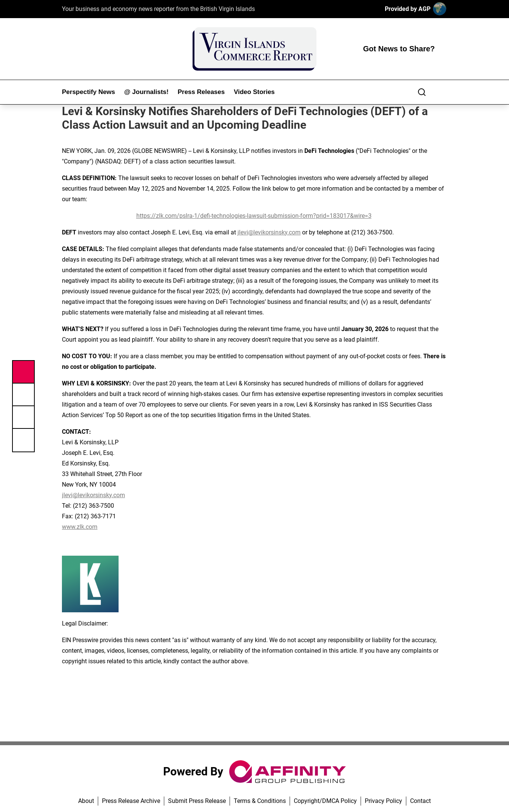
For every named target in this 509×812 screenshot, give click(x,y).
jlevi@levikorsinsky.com (269, 232)
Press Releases (201, 92)
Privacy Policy (383, 801)
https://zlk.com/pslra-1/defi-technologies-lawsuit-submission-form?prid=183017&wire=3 (254, 216)
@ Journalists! (147, 92)
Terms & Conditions (260, 801)
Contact (420, 801)
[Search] (422, 92)
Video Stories (254, 92)
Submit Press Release (197, 801)
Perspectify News (89, 92)
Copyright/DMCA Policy (325, 801)
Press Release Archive (131, 801)
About (86, 801)
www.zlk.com (80, 527)
